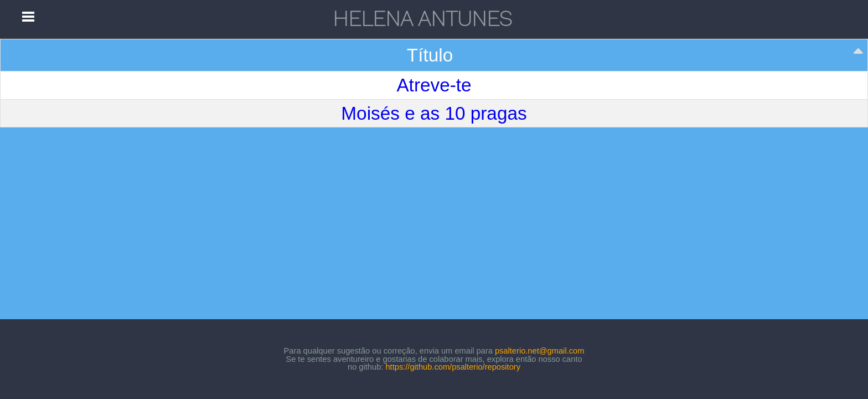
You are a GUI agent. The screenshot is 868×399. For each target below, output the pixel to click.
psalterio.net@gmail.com (540, 351)
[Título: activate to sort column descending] (434, 55)
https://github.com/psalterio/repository (453, 367)
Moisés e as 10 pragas (434, 113)
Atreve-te (434, 85)
